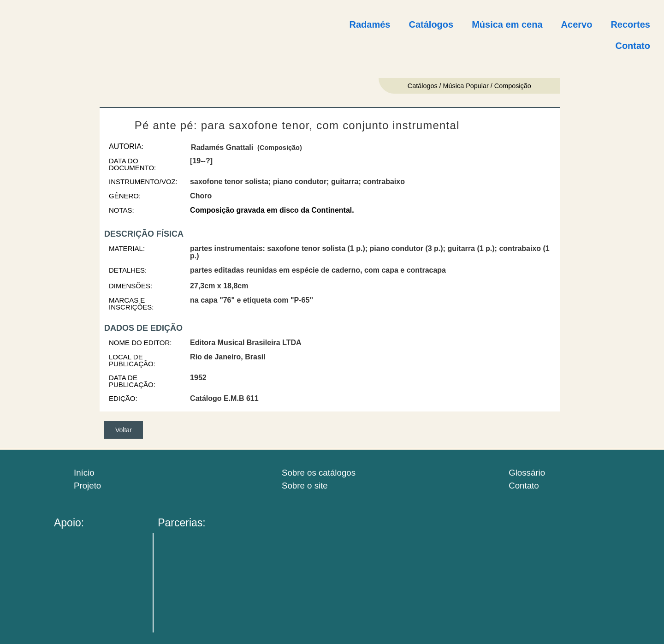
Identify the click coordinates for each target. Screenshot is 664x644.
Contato (633, 46)
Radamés (370, 24)
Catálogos (431, 24)
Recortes (630, 24)
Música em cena (507, 24)
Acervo (577, 24)
